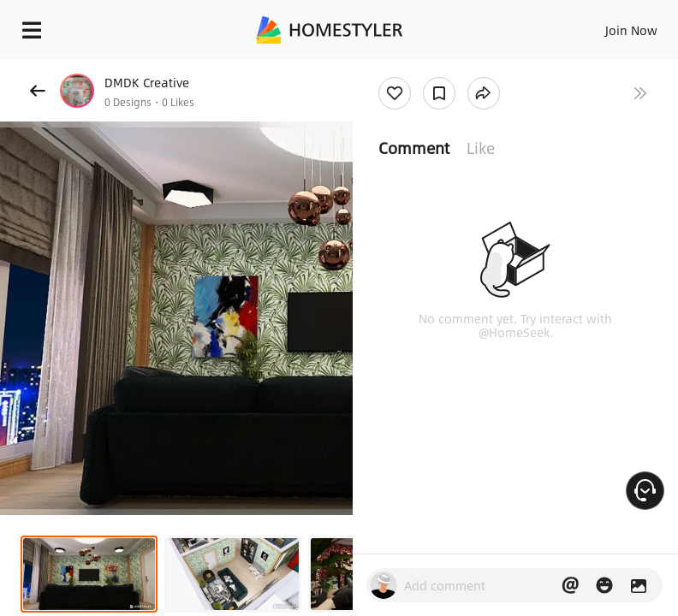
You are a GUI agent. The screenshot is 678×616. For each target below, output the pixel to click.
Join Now (631, 30)
